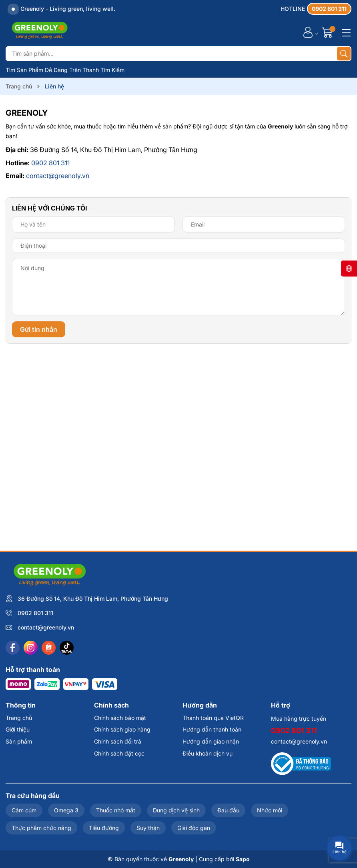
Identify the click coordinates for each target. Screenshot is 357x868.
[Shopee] (49, 648)
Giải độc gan (194, 828)
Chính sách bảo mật (120, 718)
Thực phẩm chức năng (41, 828)
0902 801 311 (50, 163)
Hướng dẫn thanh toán (212, 729)
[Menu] (345, 32)
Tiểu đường (104, 828)
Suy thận (148, 828)
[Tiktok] (67, 648)
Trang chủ (19, 718)
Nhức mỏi (270, 810)
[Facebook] (13, 648)
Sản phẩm (19, 741)
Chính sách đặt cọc (119, 753)
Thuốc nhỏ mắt (116, 810)
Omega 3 (66, 810)
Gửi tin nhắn (39, 329)
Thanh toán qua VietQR (213, 718)
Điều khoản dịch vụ (208, 753)
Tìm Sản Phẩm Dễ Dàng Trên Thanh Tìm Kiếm (65, 70)
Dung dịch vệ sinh (176, 810)
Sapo (243, 859)
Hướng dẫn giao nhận (211, 741)
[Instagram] (31, 648)
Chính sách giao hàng (122, 729)
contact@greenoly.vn (58, 176)
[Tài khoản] (308, 32)
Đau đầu (228, 810)
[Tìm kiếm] (344, 54)
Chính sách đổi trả (118, 741)
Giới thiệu (18, 729)
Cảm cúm (24, 810)
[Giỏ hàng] (328, 32)
